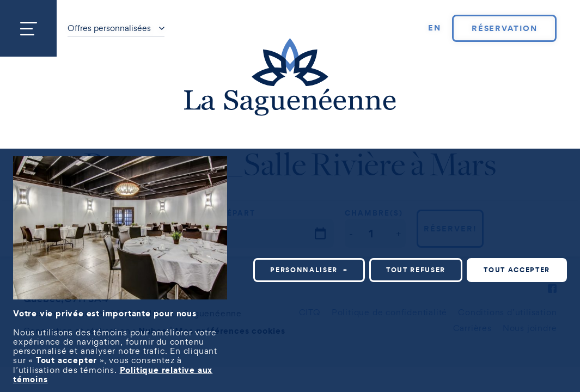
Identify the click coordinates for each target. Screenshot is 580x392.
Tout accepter (517, 270)
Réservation (505, 28)
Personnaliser (309, 270)
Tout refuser (416, 270)
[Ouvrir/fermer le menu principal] (28, 28)
